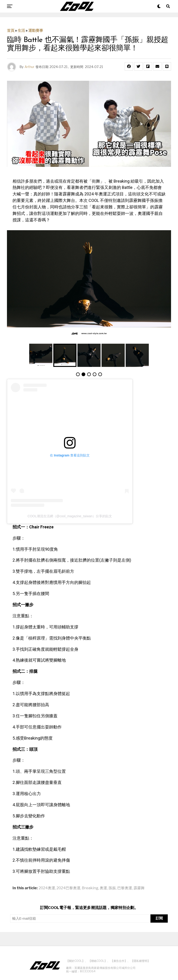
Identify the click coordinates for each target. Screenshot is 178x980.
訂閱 (159, 918)
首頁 (11, 31)
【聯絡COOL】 (98, 961)
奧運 (103, 888)
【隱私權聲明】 (140, 961)
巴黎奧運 (125, 888)
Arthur (29, 67)
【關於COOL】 (75, 961)
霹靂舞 (139, 888)
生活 (21, 31)
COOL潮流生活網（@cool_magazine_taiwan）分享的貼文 (70, 516)
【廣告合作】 (119, 961)
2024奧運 (47, 888)
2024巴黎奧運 (68, 888)
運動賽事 (36, 31)
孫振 (112, 888)
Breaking (90, 888)
